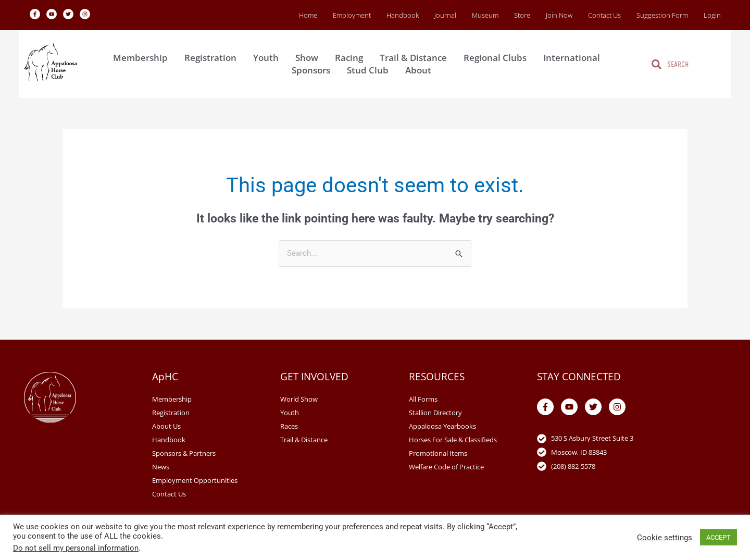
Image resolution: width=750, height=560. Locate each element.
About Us (166, 426)
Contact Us (604, 15)
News (161, 467)
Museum (485, 15)
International (574, 58)
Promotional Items (438, 453)
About (421, 70)
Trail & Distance (416, 58)
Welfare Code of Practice (446, 467)
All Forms (423, 399)
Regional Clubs (498, 58)
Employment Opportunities (195, 480)
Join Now (559, 15)
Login (712, 15)
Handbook (403, 15)
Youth (268, 58)
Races (289, 426)
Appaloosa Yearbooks (442, 426)
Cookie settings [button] (665, 538)
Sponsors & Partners (184, 453)
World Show (299, 399)
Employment (352, 15)
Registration (213, 58)
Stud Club (370, 70)
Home (308, 15)
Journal (445, 15)
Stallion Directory (435, 413)
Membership (143, 58)
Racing (352, 58)
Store (522, 15)
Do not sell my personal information (76, 548)
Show (309, 58)
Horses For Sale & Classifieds (453, 440)
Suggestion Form (662, 15)
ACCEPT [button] (718, 537)
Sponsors (314, 70)
